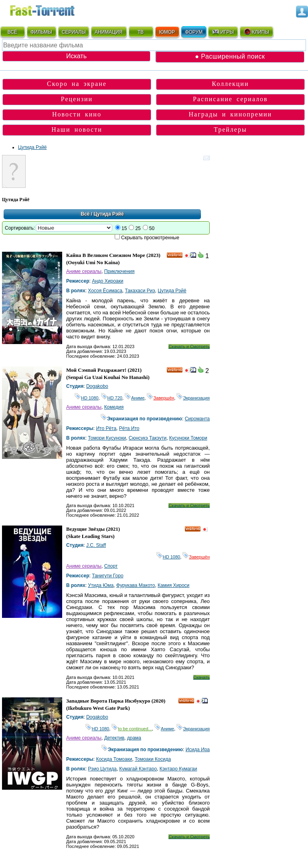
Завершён (160, 398)
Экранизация (193, 398)
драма (134, 738)
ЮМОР (167, 32)
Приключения (120, 271)
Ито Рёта (106, 428)
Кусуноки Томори (188, 438)
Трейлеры (230, 129)
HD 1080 (86, 398)
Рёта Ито (129, 428)
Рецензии (77, 99)
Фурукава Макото (136, 585)
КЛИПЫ (256, 32)
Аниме (135, 398)
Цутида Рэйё (32, 147)
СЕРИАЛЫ (74, 32)
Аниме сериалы (84, 271)
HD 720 (112, 398)
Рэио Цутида (102, 769)
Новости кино (77, 114)
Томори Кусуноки (107, 438)
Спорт (111, 566)
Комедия (114, 407)
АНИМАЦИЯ (108, 32)
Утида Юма (101, 585)
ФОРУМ (194, 32)
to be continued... (132, 729)
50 (152, 228)
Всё (85, 214)
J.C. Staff (96, 545)
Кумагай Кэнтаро (138, 769)
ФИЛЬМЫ (41, 32)
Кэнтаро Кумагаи (178, 769)
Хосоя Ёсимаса (105, 291)
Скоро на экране (77, 84)
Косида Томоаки (114, 759)
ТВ (141, 32)
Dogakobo (97, 386)
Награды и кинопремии (231, 114)
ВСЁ (12, 32)
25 (138, 228)
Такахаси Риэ (140, 291)
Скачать (202, 677)
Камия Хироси (173, 585)
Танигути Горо (107, 576)
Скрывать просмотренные (150, 238)
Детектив (114, 738)
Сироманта (197, 419)
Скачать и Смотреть (189, 346)
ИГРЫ (223, 32)
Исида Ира (198, 750)
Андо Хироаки (107, 281)
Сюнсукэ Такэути (148, 438)
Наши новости (77, 129)
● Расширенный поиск (230, 56)
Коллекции (230, 84)
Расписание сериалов (230, 99)
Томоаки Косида (153, 759)
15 (124, 228)
